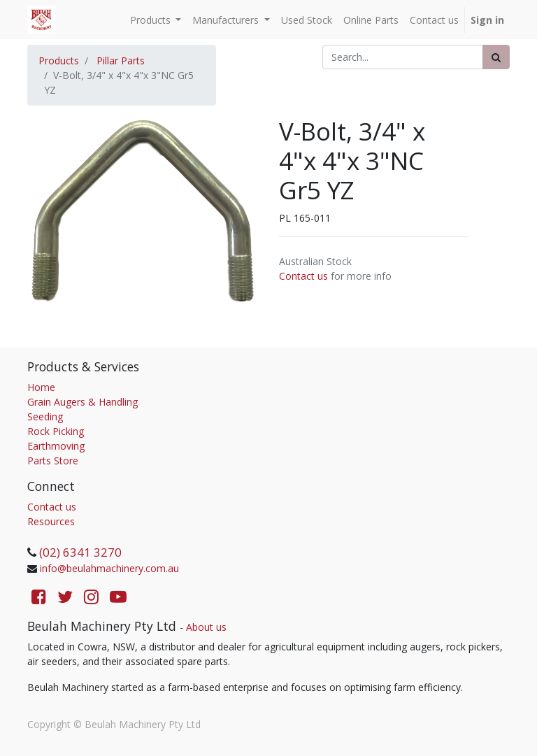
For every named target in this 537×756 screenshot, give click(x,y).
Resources (51, 521)
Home (41, 387)
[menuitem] (307, 20)
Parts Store (53, 461)
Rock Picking (56, 431)
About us (206, 627)
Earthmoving (56, 446)
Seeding (45, 416)
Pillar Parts (121, 60)
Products (59, 60)
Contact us (303, 276)
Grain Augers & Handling (83, 402)
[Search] (496, 57)
